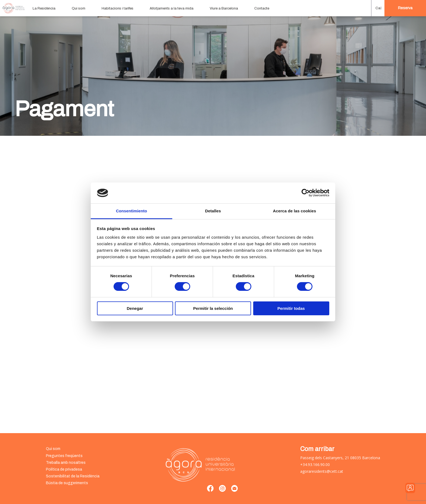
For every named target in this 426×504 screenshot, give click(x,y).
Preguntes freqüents (64, 456)
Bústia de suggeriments (67, 483)
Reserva (405, 8)
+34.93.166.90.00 (315, 464)
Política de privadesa (64, 469)
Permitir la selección (213, 308)
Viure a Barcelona (224, 8)
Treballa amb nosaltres (66, 463)
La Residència (44, 8)
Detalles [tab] (213, 211)
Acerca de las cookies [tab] (295, 211)
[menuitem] (378, 8)
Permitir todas (291, 308)
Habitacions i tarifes (118, 8)
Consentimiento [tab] (132, 211)
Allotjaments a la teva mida (172, 8)
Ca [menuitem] (378, 8)
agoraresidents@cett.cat (322, 471)
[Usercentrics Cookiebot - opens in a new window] (306, 193)
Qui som (79, 8)
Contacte (262, 8)
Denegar (135, 308)
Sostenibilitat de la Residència (73, 476)
